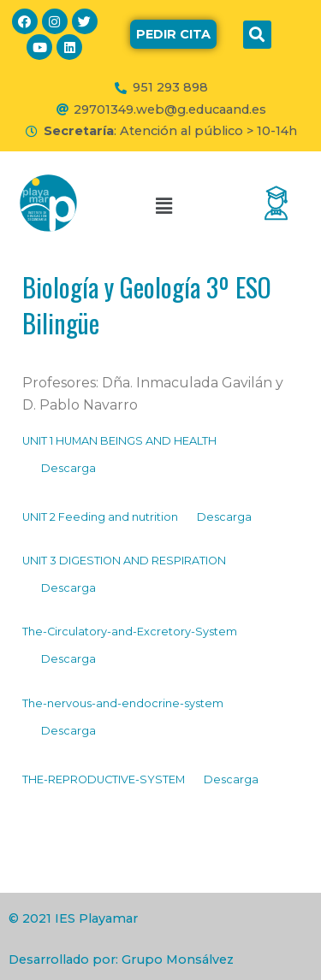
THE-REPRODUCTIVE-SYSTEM (104, 779)
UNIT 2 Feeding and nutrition (100, 517)
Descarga (68, 468)
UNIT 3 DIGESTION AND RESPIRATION (124, 561)
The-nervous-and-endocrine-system (123, 703)
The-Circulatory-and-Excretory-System (130, 632)
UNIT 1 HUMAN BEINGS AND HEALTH (119, 441)
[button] (173, 34)
